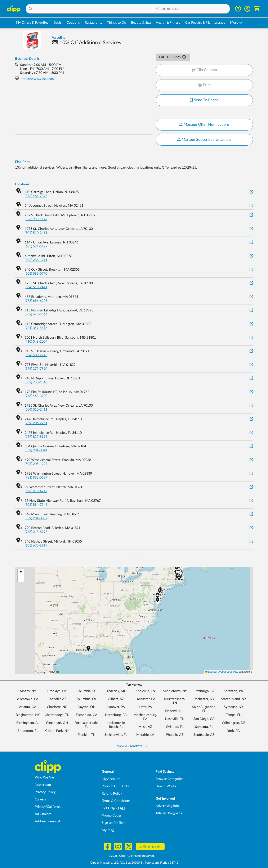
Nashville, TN (175, 719)
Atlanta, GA (28, 707)
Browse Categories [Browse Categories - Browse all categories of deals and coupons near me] (169, 779)
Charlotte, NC (57, 707)
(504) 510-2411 (36, 233)
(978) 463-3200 (36, 396)
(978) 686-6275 (36, 301)
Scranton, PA (233, 691)
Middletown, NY (175, 691)
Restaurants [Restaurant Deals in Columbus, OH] (93, 23)
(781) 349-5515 (36, 328)
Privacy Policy (45, 792)
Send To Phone (204, 100)
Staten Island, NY (234, 699)
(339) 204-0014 (36, 450)
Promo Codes (112, 816)
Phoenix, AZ (175, 735)
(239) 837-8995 (36, 437)
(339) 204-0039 (36, 518)
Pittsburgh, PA (204, 691)
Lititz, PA (145, 707)
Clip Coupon (204, 70)
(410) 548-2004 (36, 342)
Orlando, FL (175, 727)
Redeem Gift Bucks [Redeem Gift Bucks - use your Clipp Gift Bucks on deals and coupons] (116, 786)
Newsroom (43, 785)
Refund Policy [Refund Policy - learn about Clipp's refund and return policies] (112, 794)
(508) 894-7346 (36, 505)
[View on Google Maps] (251, 192)
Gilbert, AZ (116, 699)
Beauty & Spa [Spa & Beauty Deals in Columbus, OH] (141, 23)
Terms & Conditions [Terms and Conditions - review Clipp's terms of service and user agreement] (116, 801)
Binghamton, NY (28, 715)
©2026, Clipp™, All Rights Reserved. (131, 856)
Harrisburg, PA (116, 715)
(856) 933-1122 (36, 219)
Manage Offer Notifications (204, 125)
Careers (40, 799)
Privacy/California (48, 807)
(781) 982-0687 (36, 478)
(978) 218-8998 (36, 532)
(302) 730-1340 (36, 382)
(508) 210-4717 (36, 491)
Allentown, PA (28, 699)
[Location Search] (191, 9)
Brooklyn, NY (57, 691)
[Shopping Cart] (257, 9)
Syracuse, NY (234, 707)
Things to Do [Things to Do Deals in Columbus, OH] (117, 23)
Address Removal (47, 821)
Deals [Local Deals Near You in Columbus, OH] (57, 23)
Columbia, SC (87, 691)
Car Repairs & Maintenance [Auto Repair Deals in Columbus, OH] (205, 23)
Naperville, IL (175, 711)
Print (204, 85)
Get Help (108, 808)
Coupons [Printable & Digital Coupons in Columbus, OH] (73, 23)
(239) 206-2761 (36, 423)
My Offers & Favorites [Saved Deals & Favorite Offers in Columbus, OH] (32, 23)
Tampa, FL (233, 715)
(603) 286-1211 (36, 260)
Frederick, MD (116, 691)
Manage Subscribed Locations (204, 140)
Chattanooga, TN (57, 715)
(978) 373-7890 (36, 369)
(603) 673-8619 (36, 545)
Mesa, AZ (145, 727)
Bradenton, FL (28, 731)
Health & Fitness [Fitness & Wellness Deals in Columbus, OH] (168, 23)
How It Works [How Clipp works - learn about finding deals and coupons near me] (166, 786)
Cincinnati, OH (57, 723)
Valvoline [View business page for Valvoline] (59, 38)
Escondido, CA (87, 715)
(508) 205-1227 (36, 464)
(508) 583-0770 (36, 274)
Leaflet (210, 672)
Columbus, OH (86, 699)
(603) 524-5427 (36, 246)
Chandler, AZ (57, 699)
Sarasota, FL (204, 727)
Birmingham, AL (28, 723)
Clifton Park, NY (57, 731)
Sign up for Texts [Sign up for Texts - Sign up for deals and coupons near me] (114, 823)
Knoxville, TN (145, 691)
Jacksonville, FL (116, 735)
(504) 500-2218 (36, 355)
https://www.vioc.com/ (37, 79)
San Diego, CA (204, 719)
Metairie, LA (145, 735)
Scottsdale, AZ (204, 735)
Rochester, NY (204, 699)
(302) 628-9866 (36, 314)
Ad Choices (43, 814)
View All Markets (132, 746)
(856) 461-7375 (36, 196)
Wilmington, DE (233, 723)
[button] (89, 9)
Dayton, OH (87, 707)
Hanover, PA (116, 707)
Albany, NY (28, 691)
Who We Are (44, 777)
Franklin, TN (87, 735)
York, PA (234, 731)
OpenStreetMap (229, 672)
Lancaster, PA (145, 699)
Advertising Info (167, 806)
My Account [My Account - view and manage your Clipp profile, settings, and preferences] (111, 779)
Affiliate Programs (169, 813)
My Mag (108, 830)
